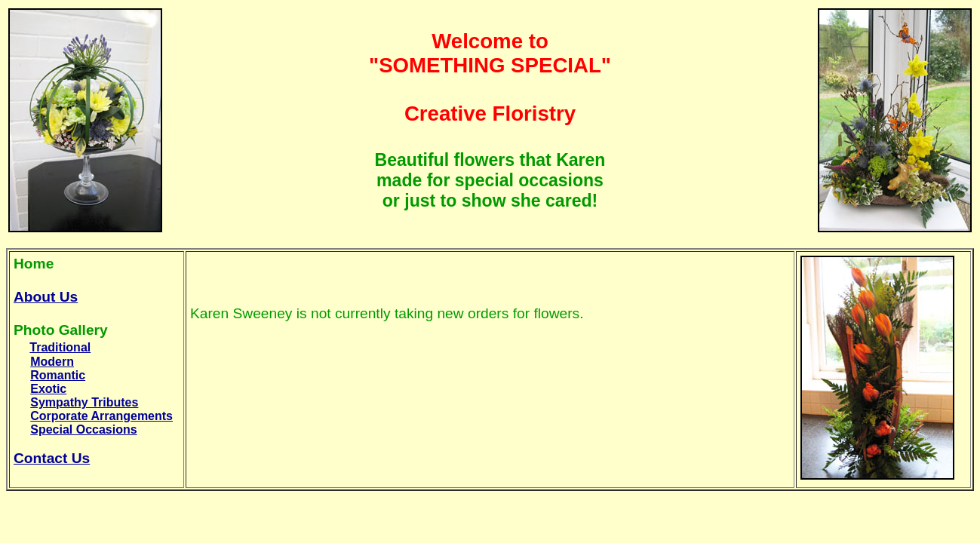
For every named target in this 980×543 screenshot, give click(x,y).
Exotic (48, 389)
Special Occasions (83, 429)
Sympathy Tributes (84, 402)
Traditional (60, 347)
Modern (52, 362)
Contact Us (52, 458)
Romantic (58, 375)
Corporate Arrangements (101, 416)
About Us (46, 297)
